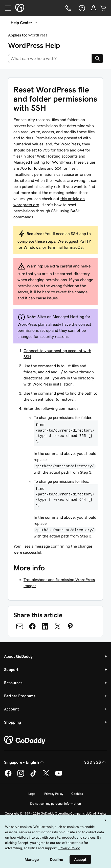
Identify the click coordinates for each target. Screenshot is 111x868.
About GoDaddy (18, 656)
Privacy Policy (54, 794)
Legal (32, 794)
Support (11, 669)
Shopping (13, 722)
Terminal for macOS (65, 247)
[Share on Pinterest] (70, 626)
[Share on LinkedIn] (45, 626)
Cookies (77, 794)
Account (12, 709)
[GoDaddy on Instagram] (21, 776)
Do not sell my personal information (56, 804)
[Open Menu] (6, 8)
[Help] (81, 8)
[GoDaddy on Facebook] (8, 776)
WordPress (38, 35)
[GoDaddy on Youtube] (59, 776)
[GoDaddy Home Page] (25, 740)
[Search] (97, 59)
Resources (13, 683)
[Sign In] (94, 8)
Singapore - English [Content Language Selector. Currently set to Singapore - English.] (25, 762)
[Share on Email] (20, 626)
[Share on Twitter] (58, 626)
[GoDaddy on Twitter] (46, 776)
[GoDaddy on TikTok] (33, 776)
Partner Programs (20, 696)
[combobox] (50, 59)
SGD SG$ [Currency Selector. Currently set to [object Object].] (96, 762)
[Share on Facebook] (32, 626)
